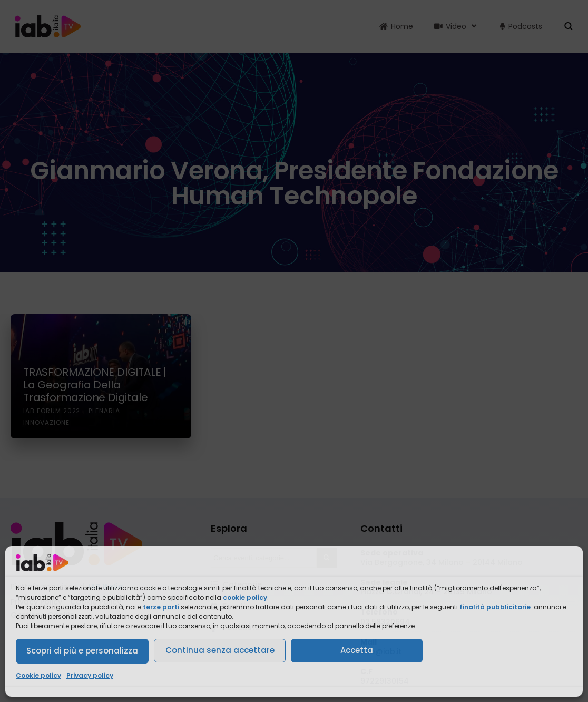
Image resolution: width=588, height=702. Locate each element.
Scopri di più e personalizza (82, 651)
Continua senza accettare (220, 650)
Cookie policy (38, 675)
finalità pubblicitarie (495, 607)
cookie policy (245, 597)
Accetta (357, 650)
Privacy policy (90, 675)
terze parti (161, 607)
